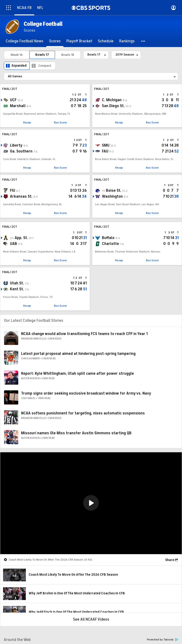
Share (170, 560)
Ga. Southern (21, 151)
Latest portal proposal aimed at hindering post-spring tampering (78, 354)
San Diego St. (113, 106)
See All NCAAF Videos (91, 619)
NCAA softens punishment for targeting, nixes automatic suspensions (83, 413)
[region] (91, 503)
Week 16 (17, 55)
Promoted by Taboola (163, 640)
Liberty (16, 145)
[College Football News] (25, 41)
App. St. (21, 238)
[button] (143, 41)
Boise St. (114, 191)
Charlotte (110, 244)
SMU (106, 145)
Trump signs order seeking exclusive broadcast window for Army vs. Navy (86, 393)
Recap (27, 122)
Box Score (60, 122)
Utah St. (17, 283)
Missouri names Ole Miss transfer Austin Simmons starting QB (76, 433)
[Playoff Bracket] (79, 41)
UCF (13, 100)
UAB (14, 244)
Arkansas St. (21, 196)
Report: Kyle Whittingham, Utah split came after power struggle (77, 374)
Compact (45, 66)
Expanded (19, 66)
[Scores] (55, 41)
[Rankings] (127, 41)
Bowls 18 (68, 55)
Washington (112, 196)
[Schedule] (106, 41)
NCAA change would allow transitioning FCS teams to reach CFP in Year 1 (84, 334)
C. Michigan (112, 100)
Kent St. (17, 289)
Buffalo (108, 238)
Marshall (18, 106)
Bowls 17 (42, 55)
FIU (13, 191)
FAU (105, 151)
